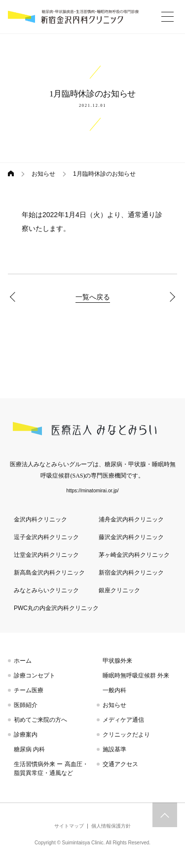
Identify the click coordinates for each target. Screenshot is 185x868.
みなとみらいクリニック (46, 590)
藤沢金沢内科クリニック (131, 537)
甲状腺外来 (117, 661)
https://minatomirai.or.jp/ (92, 491)
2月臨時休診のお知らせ (170, 297)
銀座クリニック (119, 590)
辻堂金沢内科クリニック (46, 555)
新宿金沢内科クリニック (131, 573)
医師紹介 (26, 705)
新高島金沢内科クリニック (49, 573)
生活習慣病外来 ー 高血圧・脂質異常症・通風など (51, 769)
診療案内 (26, 735)
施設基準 (114, 749)
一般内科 (114, 690)
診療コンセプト (35, 675)
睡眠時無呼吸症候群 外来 (136, 675)
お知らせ (43, 174)
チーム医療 (29, 690)
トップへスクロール (165, 815)
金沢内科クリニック (40, 519)
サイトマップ (69, 826)
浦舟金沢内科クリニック (131, 519)
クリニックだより (126, 735)
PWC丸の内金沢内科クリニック (56, 608)
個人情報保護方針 (111, 826)
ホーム (23, 661)
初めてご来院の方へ (40, 720)
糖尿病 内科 (29, 749)
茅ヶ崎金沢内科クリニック (134, 555)
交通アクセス (120, 764)
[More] (167, 17)
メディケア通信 (123, 720)
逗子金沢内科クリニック (46, 537)
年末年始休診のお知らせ (15, 297)
